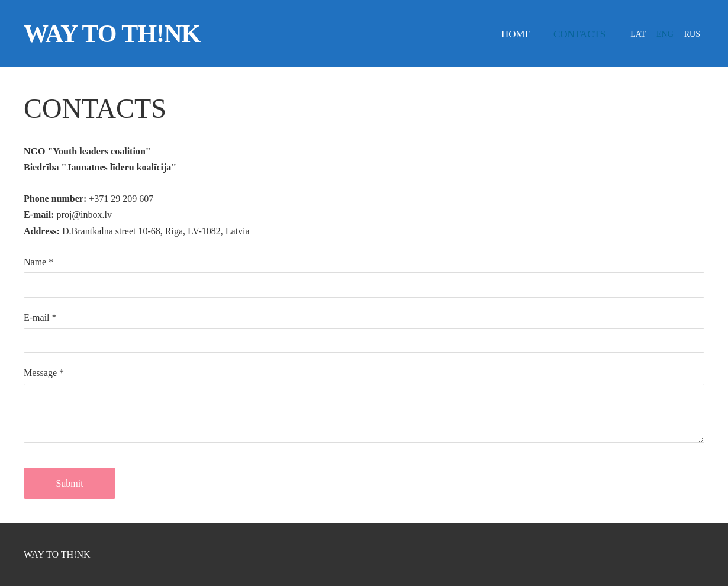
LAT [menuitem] (638, 34)
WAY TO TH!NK (57, 554)
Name (38, 262)
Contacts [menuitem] (579, 34)
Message (44, 373)
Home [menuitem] (516, 34)
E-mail (40, 318)
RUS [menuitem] (692, 34)
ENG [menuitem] (665, 34)
